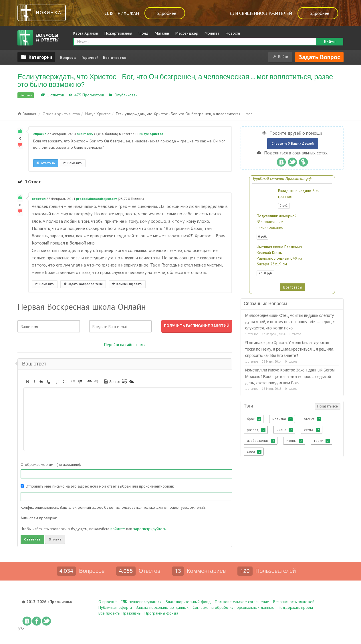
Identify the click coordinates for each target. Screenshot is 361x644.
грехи (322, 441)
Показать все (328, 407)
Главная (27, 114)
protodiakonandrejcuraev (97, 199)
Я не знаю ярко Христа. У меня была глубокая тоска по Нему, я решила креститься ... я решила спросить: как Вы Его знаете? (289, 349)
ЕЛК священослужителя (141, 602)
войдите (118, 529)
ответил (39, 199)
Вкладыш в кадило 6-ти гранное (299, 194)
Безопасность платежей (294, 602)
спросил (40, 134)
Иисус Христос (153, 95)
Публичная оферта (115, 607)
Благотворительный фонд (188, 602)
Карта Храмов (86, 33)
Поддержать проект (295, 607)
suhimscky (85, 134)
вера (254, 452)
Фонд (143, 33)
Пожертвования (118, 33)
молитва (282, 419)
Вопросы (68, 57)
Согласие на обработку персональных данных (233, 607)
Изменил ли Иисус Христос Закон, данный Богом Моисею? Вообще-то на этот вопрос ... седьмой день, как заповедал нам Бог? (290, 377)
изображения (261, 441)
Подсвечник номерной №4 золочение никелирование (277, 222)
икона (285, 430)
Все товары (292, 287)
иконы (295, 441)
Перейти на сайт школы (125, 345)
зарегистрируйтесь (150, 529)
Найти (330, 42)
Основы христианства (61, 114)
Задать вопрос (319, 57)
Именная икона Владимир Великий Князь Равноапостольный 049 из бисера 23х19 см (279, 255)
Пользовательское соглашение (242, 602)
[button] (27, 381)
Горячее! (90, 57)
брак (254, 419)
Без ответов (115, 57)
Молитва (212, 33)
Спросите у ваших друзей (293, 143)
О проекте (108, 602)
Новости (233, 33)
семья (312, 430)
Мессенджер (187, 33)
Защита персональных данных (162, 607)
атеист (312, 419)
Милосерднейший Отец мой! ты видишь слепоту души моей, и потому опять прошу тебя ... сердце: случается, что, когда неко (290, 322)
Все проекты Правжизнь (119, 613)
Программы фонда (161, 613)
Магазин (162, 33)
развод (256, 430)
